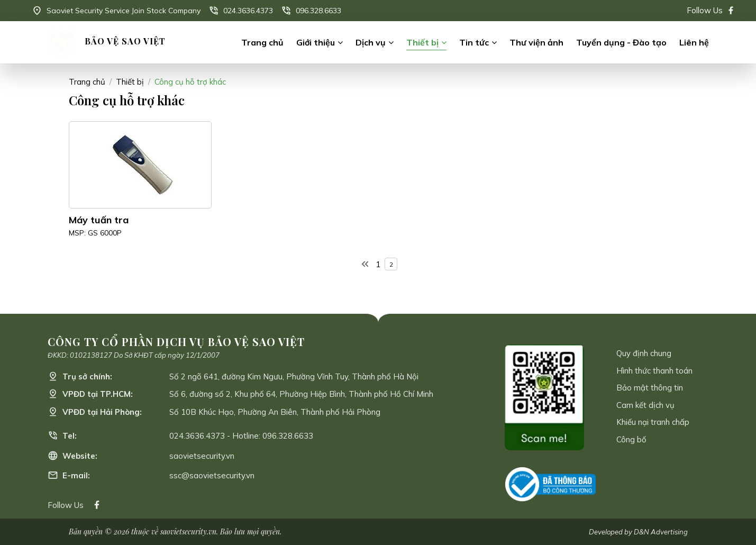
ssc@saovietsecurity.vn (212, 475)
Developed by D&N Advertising (638, 532)
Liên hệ (694, 42)
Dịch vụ (371, 42)
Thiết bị (422, 42)
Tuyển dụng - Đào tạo (621, 42)
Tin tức (474, 42)
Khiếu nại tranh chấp (653, 422)
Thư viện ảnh (536, 42)
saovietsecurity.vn (202, 456)
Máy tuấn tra (99, 220)
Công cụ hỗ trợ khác (190, 82)
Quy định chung (644, 353)
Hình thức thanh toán (654, 371)
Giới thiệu (316, 42)
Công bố (631, 439)
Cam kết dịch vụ (645, 405)
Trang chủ (262, 42)
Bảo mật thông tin (650, 388)
